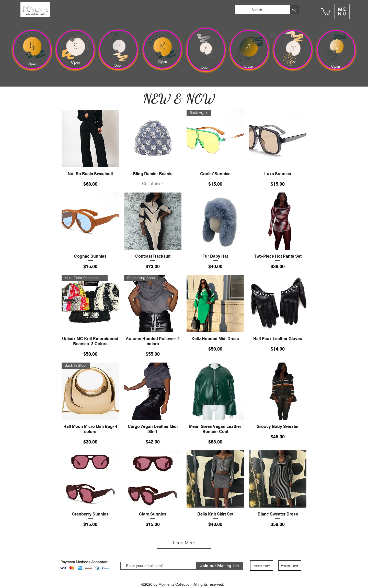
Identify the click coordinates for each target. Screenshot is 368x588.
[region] (32, 49)
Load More (184, 543)
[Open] (33, 64)
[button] (326, 11)
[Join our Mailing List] (220, 566)
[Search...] (258, 10)
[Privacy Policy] (262, 566)
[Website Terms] (290, 566)
